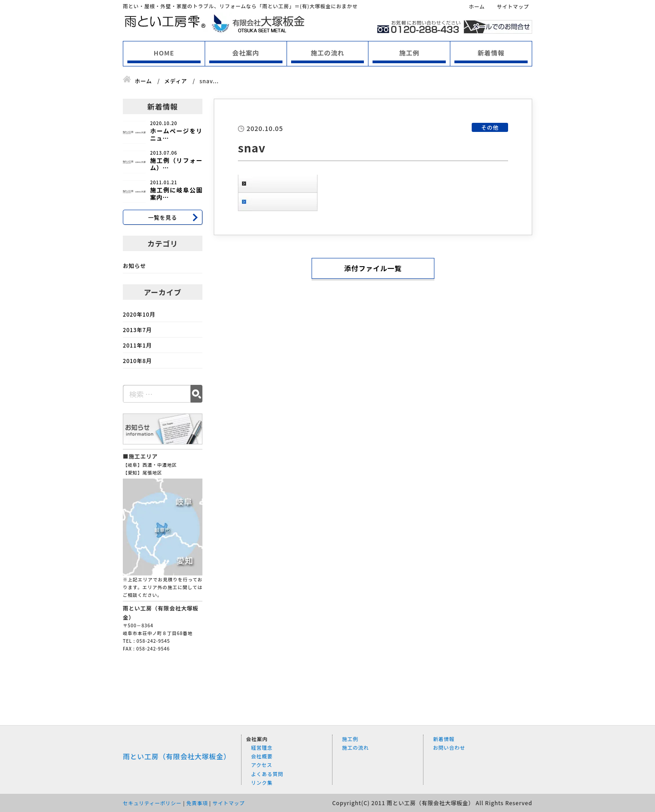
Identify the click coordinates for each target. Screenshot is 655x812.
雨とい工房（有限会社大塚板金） (177, 756)
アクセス (262, 765)
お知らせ (134, 265)
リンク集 (262, 782)
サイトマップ (513, 6)
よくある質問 (267, 774)
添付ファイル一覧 (373, 268)
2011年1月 (137, 345)
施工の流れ (327, 53)
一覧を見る (162, 217)
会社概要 (262, 756)
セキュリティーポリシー (152, 803)
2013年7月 (137, 330)
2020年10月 (139, 314)
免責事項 (197, 803)
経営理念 (262, 747)
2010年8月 (137, 361)
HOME (164, 53)
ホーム (477, 6)
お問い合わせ (449, 747)
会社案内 (246, 53)
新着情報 (491, 53)
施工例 (409, 53)
